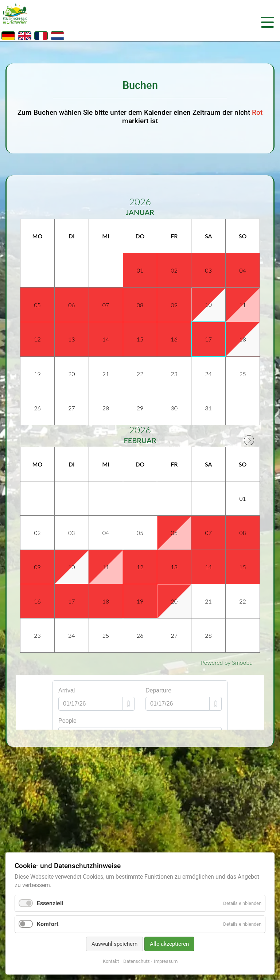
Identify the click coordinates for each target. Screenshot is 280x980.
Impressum (166, 961)
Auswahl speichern (114, 944)
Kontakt (111, 961)
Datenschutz (136, 961)
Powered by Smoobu (227, 662)
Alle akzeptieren (169, 944)
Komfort (48, 924)
